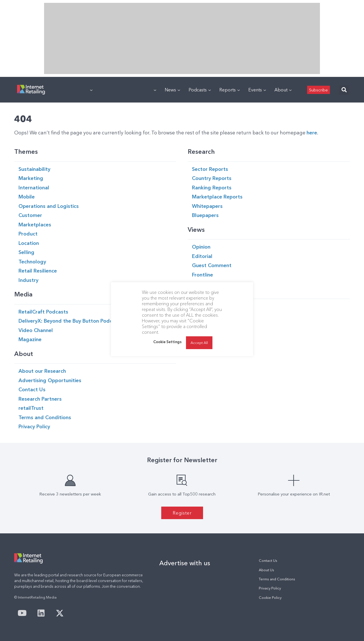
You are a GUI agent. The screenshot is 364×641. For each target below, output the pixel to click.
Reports (229, 90)
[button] (344, 90)
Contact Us (268, 561)
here (312, 133)
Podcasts (200, 90)
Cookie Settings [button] (167, 342)
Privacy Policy (270, 588)
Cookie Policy (270, 598)
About (283, 90)
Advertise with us (185, 563)
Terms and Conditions (277, 579)
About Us (266, 570)
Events (257, 90)
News (172, 90)
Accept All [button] (199, 343)
